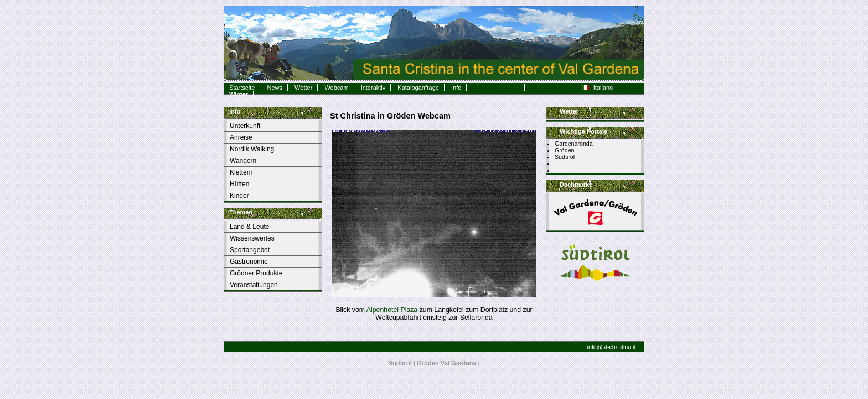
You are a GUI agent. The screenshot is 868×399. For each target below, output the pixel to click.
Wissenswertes (252, 238)
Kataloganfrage (418, 88)
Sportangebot (250, 250)
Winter (239, 94)
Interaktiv (373, 88)
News (275, 88)
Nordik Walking (252, 149)
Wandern (243, 161)
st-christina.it (619, 347)
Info (456, 88)
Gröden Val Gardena (447, 363)
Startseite (242, 88)
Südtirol (565, 157)
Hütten (239, 184)
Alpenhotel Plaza (392, 310)
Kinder (239, 196)
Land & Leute (249, 227)
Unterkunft (245, 126)
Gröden (565, 150)
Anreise (241, 137)
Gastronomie (249, 262)
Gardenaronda (574, 144)
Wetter (303, 88)
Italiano (597, 88)
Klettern (241, 172)
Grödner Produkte (256, 273)
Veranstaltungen (254, 285)
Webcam (336, 88)
